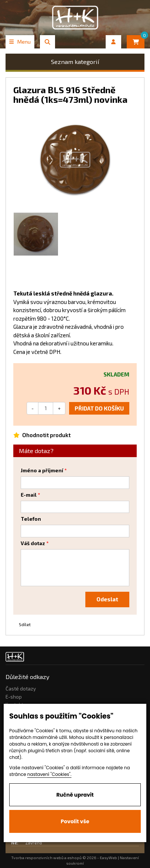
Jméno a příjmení (42, 470)
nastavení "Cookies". (50, 774)
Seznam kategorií (75, 62)
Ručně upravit (75, 795)
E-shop (14, 697)
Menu (20, 42)
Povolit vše (75, 821)
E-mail (29, 495)
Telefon (31, 519)
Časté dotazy (21, 689)
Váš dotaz (33, 543)
